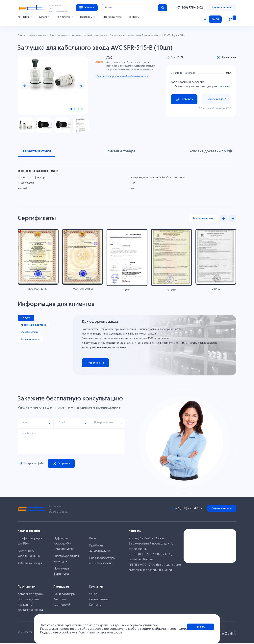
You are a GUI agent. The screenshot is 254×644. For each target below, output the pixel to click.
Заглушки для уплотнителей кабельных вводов (125, 77)
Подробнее (97, 363)
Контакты (134, 17)
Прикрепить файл (32, 464)
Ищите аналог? (217, 99)
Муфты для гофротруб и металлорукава (64, 544)
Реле (93, 539)
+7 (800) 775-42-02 (190, 8)
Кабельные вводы (30, 564)
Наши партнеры (64, 595)
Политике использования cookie (102, 633)
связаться (224, 87)
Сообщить (184, 99)
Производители (112, 17)
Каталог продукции (31, 595)
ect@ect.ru (146, 560)
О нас (93, 595)
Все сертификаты (202, 219)
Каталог (44, 17)
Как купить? (26, 605)
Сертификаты (99, 600)
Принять (200, 627)
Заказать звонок (222, 8)
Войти (215, 19)
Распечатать (227, 57)
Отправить (65, 464)
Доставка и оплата (30, 611)
